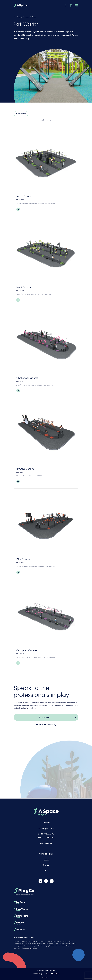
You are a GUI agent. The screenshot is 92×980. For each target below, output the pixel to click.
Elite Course (23, 560)
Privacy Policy (37, 974)
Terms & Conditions (53, 974)
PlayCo (46, 865)
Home (17, 17)
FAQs (46, 870)
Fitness (34, 17)
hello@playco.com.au (46, 829)
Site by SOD (46, 977)
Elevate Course (25, 469)
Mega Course (24, 197)
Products (26, 17)
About (46, 860)
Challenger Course (27, 378)
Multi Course (24, 287)
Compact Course (27, 650)
